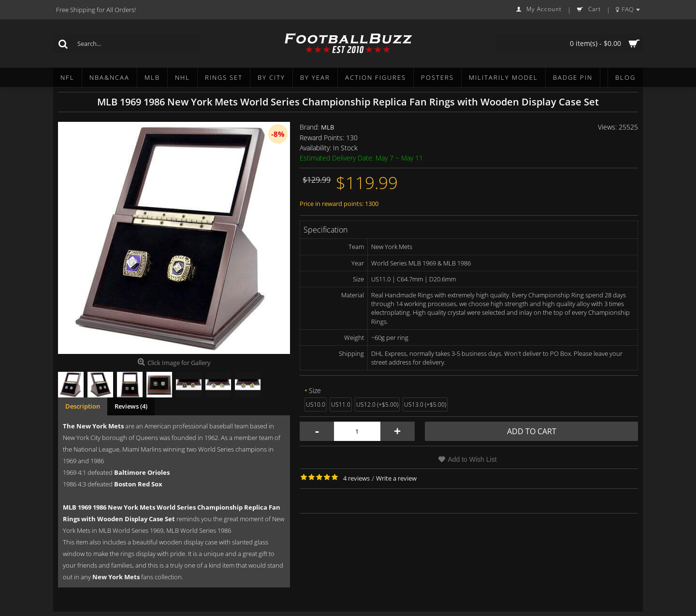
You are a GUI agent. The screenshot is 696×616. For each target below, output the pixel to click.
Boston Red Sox (138, 484)
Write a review (396, 478)
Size (315, 390)
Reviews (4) (131, 406)
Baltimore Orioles (142, 472)
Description (83, 406)
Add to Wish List (472, 459)
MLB (327, 127)
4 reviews (356, 478)
